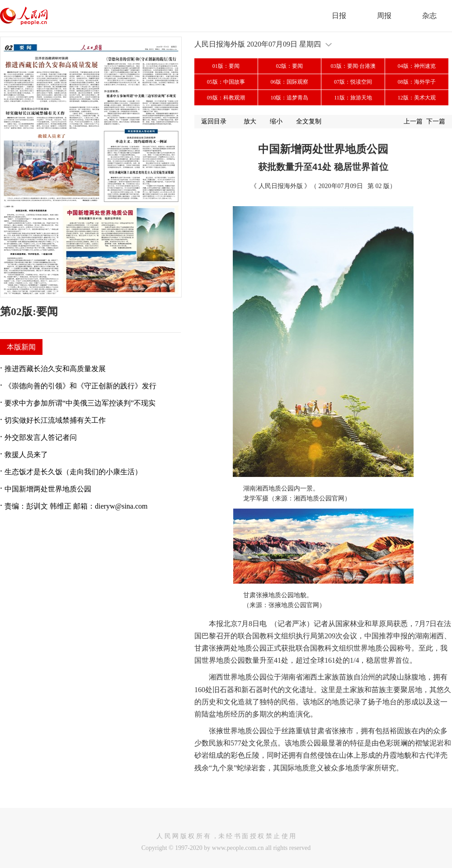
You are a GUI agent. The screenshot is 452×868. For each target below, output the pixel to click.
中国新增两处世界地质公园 (48, 489)
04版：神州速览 (417, 66)
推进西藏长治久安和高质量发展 (55, 369)
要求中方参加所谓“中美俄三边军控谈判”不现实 (80, 403)
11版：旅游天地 (353, 98)
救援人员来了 (26, 455)
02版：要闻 (289, 66)
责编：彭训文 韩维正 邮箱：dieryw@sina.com (76, 506)
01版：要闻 (226, 66)
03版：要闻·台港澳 (353, 66)
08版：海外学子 (417, 82)
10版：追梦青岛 (289, 98)
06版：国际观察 (289, 82)
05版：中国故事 (226, 82)
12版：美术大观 (417, 98)
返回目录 (214, 121)
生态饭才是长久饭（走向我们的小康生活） (73, 472)
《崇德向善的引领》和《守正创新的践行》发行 (80, 386)
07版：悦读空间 (353, 82)
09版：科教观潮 (226, 98)
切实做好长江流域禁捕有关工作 (55, 420)
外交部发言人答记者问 (41, 437)
